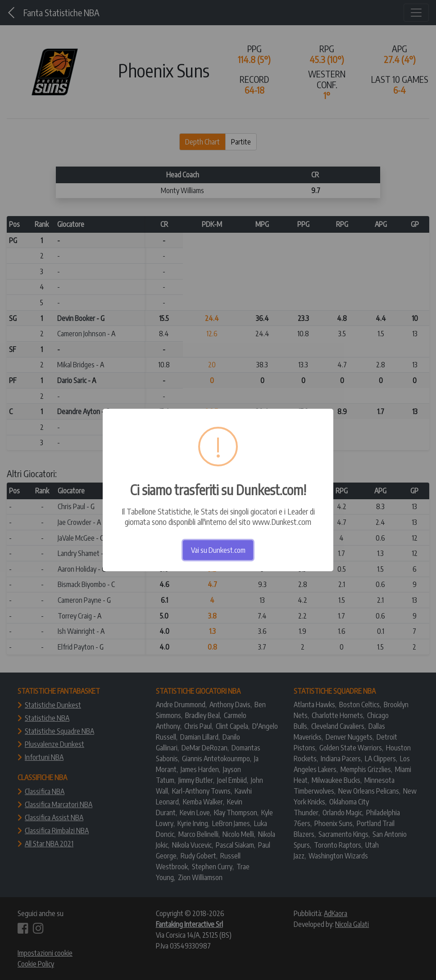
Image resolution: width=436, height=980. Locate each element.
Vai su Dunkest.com (218, 550)
